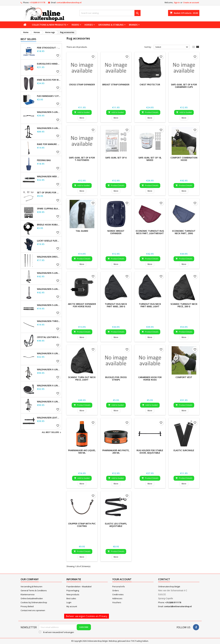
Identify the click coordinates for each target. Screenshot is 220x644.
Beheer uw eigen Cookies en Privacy (87, 616)
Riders (75, 25)
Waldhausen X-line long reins (49, 386)
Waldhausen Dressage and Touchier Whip (49, 257)
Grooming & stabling (111, 25)
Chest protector (150, 84)
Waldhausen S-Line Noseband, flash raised (49, 289)
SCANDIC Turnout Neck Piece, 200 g (184, 305)
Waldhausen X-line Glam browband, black (49, 353)
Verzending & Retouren (31, 586)
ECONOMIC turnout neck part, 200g (184, 232)
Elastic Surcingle (184, 450)
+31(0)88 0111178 (37, 3)
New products (73, 594)
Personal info (119, 586)
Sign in (177, 3)
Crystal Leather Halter (49, 337)
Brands (133, 25)
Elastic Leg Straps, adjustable (116, 525)
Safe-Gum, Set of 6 (116, 158)
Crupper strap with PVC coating (82, 525)
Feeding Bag (44, 160)
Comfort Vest (184, 377)
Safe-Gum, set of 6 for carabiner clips (184, 86)
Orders (116, 590)
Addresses (117, 598)
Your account (122, 579)
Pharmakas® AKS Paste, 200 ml (116, 452)
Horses (89, 25)
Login (69, 602)
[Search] (110, 13)
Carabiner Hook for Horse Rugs (150, 378)
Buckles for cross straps (116, 378)
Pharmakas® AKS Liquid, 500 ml (82, 452)
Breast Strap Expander (116, 84)
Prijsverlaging (73, 590)
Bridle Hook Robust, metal (49, 225)
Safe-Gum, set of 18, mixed (150, 159)
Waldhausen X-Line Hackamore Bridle (49, 402)
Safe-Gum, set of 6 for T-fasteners (82, 159)
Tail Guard (82, 231)
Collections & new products (49, 25)
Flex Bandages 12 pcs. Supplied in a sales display (49, 96)
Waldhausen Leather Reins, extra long (49, 418)
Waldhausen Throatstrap (49, 321)
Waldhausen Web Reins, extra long (49, 176)
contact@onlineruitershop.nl (69, 3)
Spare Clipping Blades (49, 209)
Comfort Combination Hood (184, 159)
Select (172, 47)
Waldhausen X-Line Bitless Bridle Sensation (49, 128)
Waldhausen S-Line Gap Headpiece (49, 112)
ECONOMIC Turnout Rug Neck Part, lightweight (150, 232)
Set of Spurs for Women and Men (49, 193)
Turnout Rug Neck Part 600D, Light (150, 305)
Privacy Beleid (27, 606)
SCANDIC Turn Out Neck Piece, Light (82, 378)
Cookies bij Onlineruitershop (34, 602)
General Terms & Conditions (34, 590)
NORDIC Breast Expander (116, 232)
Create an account (191, 3)
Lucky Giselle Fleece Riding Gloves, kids (49, 241)
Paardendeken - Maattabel (79, 586)
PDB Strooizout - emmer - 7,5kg (49, 48)
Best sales (71, 598)
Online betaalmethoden (32, 598)
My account (72, 606)
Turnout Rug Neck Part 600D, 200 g (116, 305)
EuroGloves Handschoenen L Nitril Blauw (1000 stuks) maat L (49, 64)
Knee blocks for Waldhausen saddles (49, 80)
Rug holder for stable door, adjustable (150, 452)
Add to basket (82, 112)
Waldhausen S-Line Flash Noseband (49, 273)
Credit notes (118, 594)
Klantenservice (28, 594)
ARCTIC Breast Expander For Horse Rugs (82, 305)
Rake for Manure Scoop (49, 144)
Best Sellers (28, 39)
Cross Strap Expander (82, 84)
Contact (164, 579)
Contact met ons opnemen (33, 610)
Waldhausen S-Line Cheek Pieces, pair (49, 305)
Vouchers (117, 602)
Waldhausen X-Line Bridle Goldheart (49, 369)
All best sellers (52, 432)
